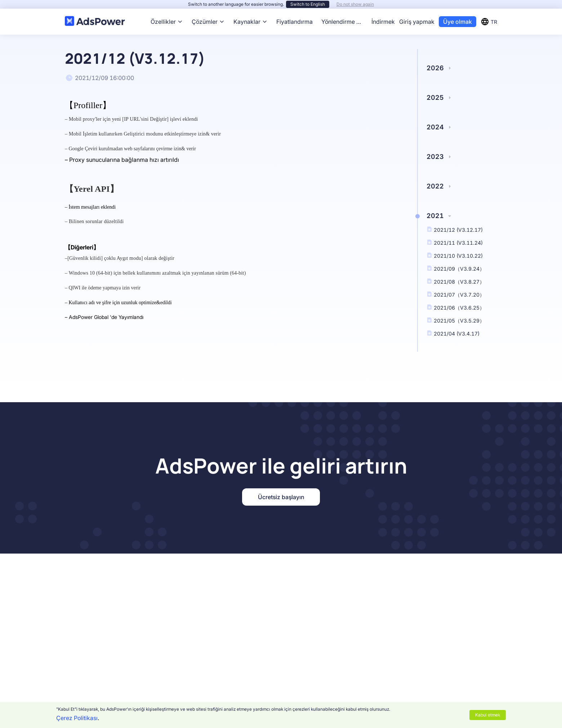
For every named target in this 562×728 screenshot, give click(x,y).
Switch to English (308, 4)
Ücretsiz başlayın (281, 497)
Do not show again (355, 4)
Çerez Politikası (77, 718)
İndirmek (383, 22)
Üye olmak (458, 22)
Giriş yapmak (417, 22)
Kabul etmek (488, 715)
